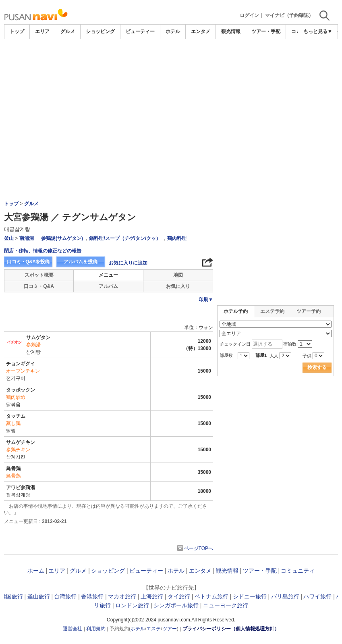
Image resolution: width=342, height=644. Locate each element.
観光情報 (231, 31)
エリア (42, 31)
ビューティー (140, 31)
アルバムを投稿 (81, 262)
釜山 (9, 238)
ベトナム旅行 (211, 596)
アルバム (108, 286)
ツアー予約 (309, 311)
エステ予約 (272, 311)
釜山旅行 (39, 596)
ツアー (170, 629)
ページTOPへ (199, 548)
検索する (317, 367)
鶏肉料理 (177, 238)
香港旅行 (92, 596)
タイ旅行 (179, 596)
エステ (153, 629)
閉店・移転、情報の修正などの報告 (43, 251)
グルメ (68, 31)
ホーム (36, 571)
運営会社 (73, 629)
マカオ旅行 (122, 596)
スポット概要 (39, 275)
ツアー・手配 (266, 31)
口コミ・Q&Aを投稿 (28, 262)
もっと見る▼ (318, 31)
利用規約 (96, 629)
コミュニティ (298, 571)
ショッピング (100, 31)
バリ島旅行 (285, 596)
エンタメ (201, 31)
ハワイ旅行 (317, 596)
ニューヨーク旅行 (226, 605)
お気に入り (178, 286)
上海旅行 (152, 596)
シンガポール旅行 (176, 605)
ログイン (249, 15)
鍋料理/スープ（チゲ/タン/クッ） (125, 238)
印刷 (206, 300)
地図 (178, 275)
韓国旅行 (12, 596)
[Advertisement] (171, 61)
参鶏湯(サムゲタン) (62, 238)
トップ (17, 31)
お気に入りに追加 (128, 263)
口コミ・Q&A (39, 286)
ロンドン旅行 (132, 605)
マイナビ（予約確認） (289, 15)
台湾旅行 (65, 596)
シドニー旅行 (250, 596)
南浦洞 (27, 238)
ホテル (173, 31)
